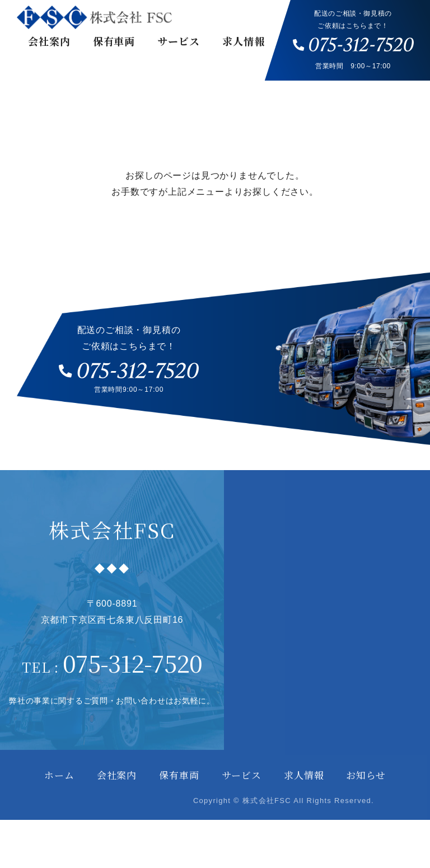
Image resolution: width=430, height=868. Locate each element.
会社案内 (49, 41)
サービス (179, 41)
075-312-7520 (132, 682)
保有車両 (114, 41)
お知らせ (366, 794)
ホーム (59, 794)
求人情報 (244, 41)
